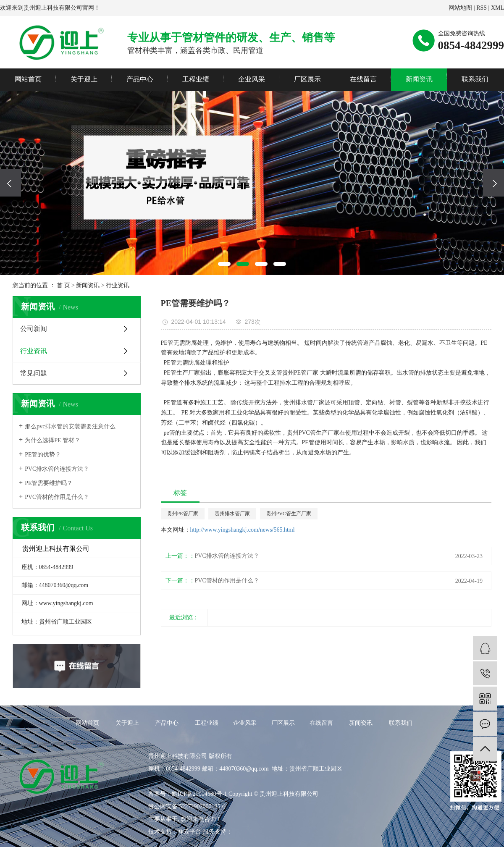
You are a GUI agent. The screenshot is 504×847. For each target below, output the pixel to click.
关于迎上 (84, 79)
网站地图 (460, 8)
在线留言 (363, 79)
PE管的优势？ (43, 455)
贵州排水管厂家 (232, 514)
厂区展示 (307, 79)
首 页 (63, 285)
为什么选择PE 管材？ (52, 440)
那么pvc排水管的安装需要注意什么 (70, 426)
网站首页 (28, 79)
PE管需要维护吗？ (49, 483)
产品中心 (140, 79)
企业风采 (252, 79)
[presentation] (10, 183)
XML (497, 8)
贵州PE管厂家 (183, 514)
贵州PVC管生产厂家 (289, 514)
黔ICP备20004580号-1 (199, 794)
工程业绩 (196, 79)
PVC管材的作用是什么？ (57, 497)
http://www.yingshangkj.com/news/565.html (243, 530)
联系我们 (475, 79)
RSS (482, 8)
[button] (224, 264)
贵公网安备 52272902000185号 (187, 806)
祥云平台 (189, 832)
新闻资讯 (419, 79)
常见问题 (34, 373)
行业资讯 (118, 285)
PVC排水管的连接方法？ (57, 469)
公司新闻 (34, 329)
